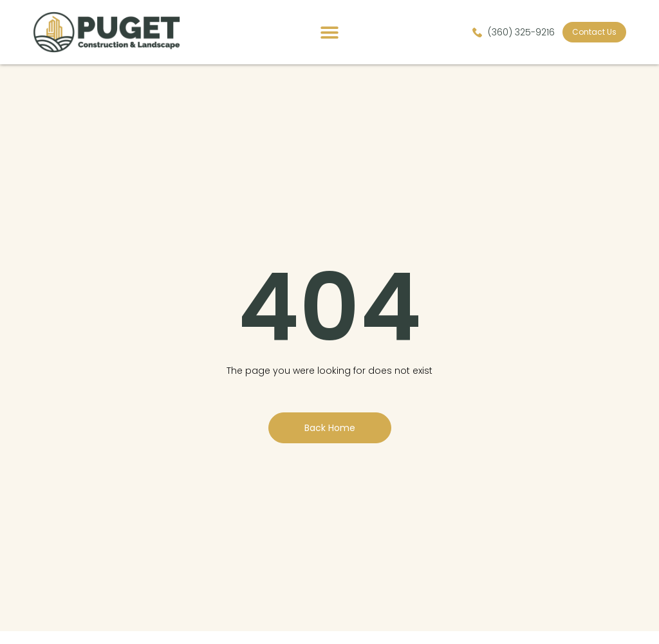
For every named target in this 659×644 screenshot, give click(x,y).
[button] (330, 32)
